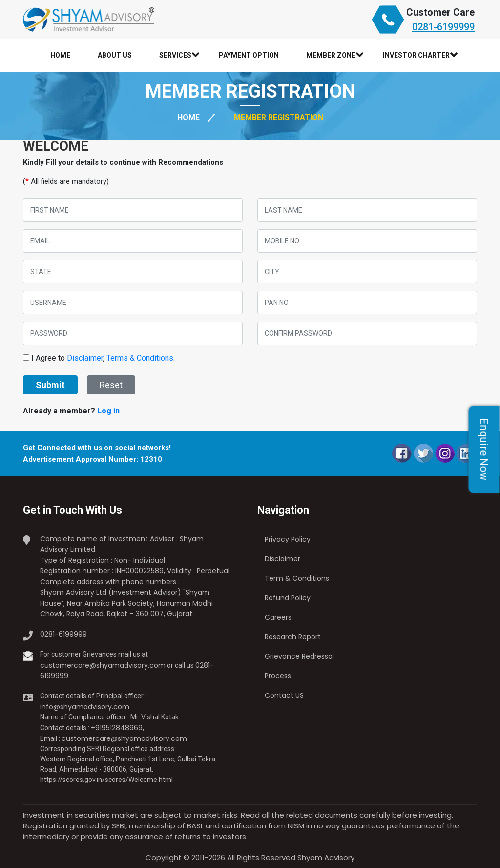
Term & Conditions (297, 578)
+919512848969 (117, 728)
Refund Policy (288, 598)
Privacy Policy (288, 539)
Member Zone (331, 55)
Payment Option (249, 55)
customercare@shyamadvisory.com (103, 665)
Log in (108, 411)
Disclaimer (85, 358)
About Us (115, 55)
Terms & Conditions (140, 358)
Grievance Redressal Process (299, 666)
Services (175, 55)
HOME (188, 118)
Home (60, 55)
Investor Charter (416, 55)
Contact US (284, 695)
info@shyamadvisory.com (85, 707)
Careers (278, 617)
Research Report (293, 637)
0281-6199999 (443, 27)
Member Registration (279, 118)
